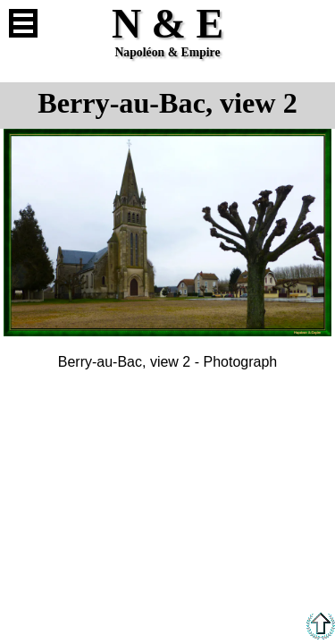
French (312, 23)
